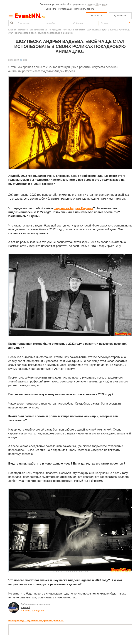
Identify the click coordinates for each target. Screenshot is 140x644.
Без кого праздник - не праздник (45, 30)
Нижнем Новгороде (97, 4)
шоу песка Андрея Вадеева (73, 208)
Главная (12, 30)
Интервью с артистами (74, 30)
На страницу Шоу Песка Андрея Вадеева (36, 620)
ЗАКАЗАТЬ (96, 16)
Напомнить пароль (84, 9)
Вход (48, 9)
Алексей (25, 607)
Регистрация (65, 9)
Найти (11, 23)
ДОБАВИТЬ (120, 16)
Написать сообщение (32, 611)
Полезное (23, 30)
